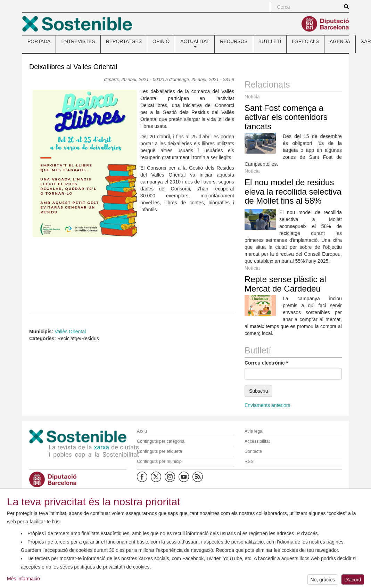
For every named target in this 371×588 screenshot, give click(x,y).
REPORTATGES (124, 41)
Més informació (23, 580)
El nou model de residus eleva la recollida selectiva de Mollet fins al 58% (293, 191)
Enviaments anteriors (267, 405)
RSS (249, 462)
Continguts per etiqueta (159, 451)
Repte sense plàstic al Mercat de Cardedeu (285, 284)
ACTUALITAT (195, 43)
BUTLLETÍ (270, 41)
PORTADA (39, 41)
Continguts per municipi (160, 462)
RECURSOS (234, 41)
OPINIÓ (161, 41)
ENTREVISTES (78, 41)
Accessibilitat (257, 441)
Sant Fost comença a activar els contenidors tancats (286, 117)
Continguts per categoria (161, 441)
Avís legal (254, 431)
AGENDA (340, 41)
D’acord (353, 581)
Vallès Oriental (70, 332)
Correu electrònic (266, 363)
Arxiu (142, 431)
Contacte (253, 451)
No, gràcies (323, 581)
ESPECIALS (305, 41)
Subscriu (258, 391)
